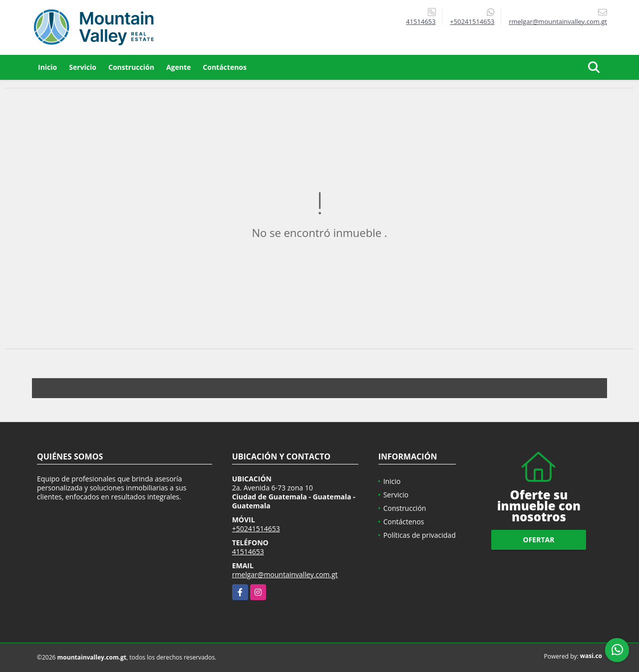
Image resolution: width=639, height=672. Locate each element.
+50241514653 (472, 21)
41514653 (421, 21)
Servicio (83, 67)
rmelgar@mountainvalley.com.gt (285, 574)
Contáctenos (225, 67)
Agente (178, 67)
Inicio (47, 67)
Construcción (131, 67)
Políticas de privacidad (420, 535)
